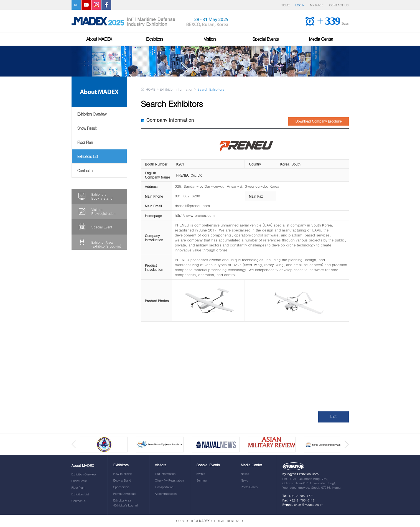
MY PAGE (317, 5)
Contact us (86, 170)
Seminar (202, 480)
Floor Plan (85, 142)
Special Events (265, 39)
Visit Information (165, 474)
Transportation (164, 487)
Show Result (87, 128)
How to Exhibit (123, 474)
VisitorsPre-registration (104, 211)
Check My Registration (169, 480)
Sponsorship (121, 487)
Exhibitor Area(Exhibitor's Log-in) (106, 244)
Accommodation (166, 494)
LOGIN (300, 5)
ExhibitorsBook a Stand (102, 196)
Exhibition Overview (92, 114)
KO (76, 5)
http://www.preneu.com (195, 215)
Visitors (210, 39)
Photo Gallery (250, 487)
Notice (245, 474)
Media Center (321, 39)
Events (201, 474)
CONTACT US (339, 5)
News (244, 480)
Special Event (102, 227)
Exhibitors (155, 39)
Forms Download (124, 494)
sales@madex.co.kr (308, 505)
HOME (285, 5)
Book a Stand (122, 480)
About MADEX (99, 39)
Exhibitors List (88, 156)
